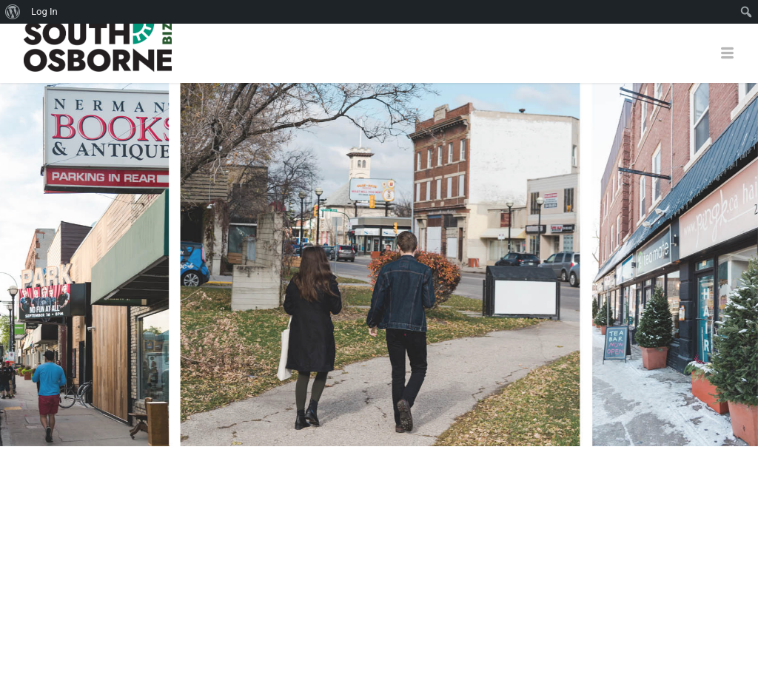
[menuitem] (13, 12)
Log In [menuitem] (44, 11)
